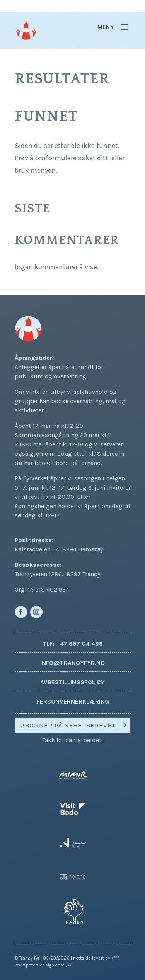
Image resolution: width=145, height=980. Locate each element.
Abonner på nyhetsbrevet (68, 725)
